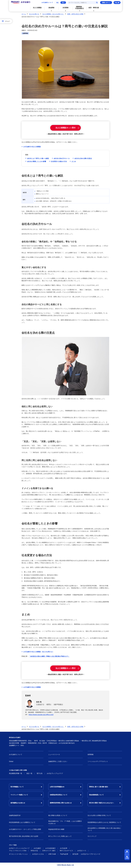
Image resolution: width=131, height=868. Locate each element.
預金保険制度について (96, 795)
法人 (63, 3)
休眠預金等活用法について (59, 795)
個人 (58, 3)
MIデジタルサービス (66, 851)
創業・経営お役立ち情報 (75, 14)
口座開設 (127, 858)
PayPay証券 (64, 855)
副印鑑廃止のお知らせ (18, 803)
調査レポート (106, 3)
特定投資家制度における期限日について (22, 823)
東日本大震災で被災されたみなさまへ (102, 803)
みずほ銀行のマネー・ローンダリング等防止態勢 (25, 830)
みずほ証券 (64, 849)
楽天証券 (75, 855)
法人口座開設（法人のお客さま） (53, 14)
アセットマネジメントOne (18, 851)
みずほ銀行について (47, 2)
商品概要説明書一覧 (16, 774)
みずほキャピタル (38, 855)
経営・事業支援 (94, 8)
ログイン (127, 853)
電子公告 (40, 774)
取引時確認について (17, 787)
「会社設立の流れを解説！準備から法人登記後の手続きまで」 (49, 656)
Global (11, 762)
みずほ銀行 (37, 849)
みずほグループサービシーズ (91, 855)
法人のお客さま (34, 14)
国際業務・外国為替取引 (80, 8)
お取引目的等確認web (57, 787)
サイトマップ (92, 837)
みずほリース (82, 851)
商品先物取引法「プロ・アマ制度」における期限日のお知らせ (65, 823)
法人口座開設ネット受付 (65, 128)
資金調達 (51, 8)
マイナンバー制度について (19, 795)
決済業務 (65, 8)
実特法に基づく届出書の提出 (99, 787)
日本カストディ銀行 (49, 851)
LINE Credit (52, 855)
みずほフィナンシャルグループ (19, 849)
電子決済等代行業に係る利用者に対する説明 (24, 837)
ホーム (24, 14)
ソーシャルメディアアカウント (98, 762)
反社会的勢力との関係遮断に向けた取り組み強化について (104, 830)
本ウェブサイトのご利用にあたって (60, 837)
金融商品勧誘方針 (15, 816)
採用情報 (91, 755)
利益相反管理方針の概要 (56, 830)
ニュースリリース (54, 755)
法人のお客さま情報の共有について (99, 816)
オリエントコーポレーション (18, 855)
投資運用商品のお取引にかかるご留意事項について (104, 823)
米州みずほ (34, 851)
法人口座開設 (37, 8)
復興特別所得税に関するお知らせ (61, 803)
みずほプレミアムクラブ (55, 774)
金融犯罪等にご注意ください (58, 762)
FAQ (116, 3)
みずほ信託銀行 (50, 849)
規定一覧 (29, 774)
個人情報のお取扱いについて (58, 816)
